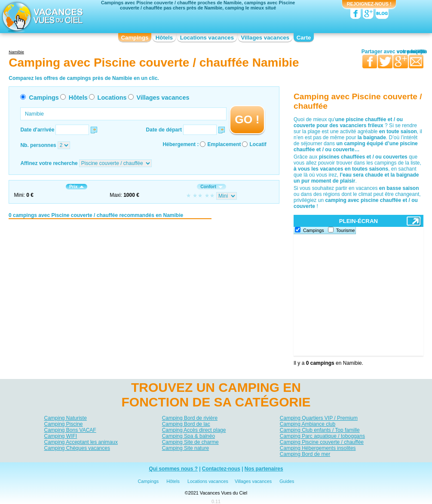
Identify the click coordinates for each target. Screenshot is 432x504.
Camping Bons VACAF (70, 430)
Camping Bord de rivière (190, 418)
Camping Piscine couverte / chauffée (322, 442)
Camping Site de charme (190, 442)
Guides (287, 481)
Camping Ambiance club (308, 424)
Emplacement (224, 144)
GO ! (247, 119)
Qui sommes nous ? (173, 469)
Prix (77, 187)
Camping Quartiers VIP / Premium (319, 418)
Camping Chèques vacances (77, 448)
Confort (211, 187)
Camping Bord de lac (186, 424)
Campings (135, 38)
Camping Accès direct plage (194, 430)
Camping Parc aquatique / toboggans (322, 436)
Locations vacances (207, 38)
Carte (304, 38)
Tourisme (346, 230)
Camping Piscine (64, 424)
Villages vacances (265, 38)
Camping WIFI (61, 436)
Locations (112, 98)
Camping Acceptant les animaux (81, 442)
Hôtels (164, 38)
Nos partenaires (264, 469)
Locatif (258, 144)
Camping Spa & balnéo (188, 436)
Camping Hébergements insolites (318, 448)
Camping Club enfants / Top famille (320, 430)
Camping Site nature (185, 448)
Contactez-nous (221, 469)
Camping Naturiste (66, 418)
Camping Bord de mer (305, 454)
